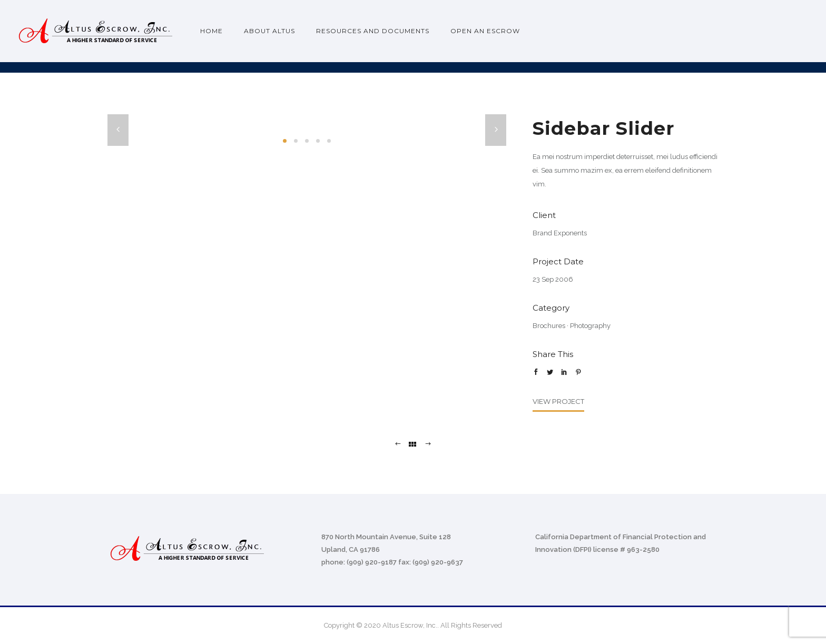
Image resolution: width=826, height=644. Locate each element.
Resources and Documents (373, 31)
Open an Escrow (485, 31)
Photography (590, 326)
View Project (558, 401)
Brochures (549, 326)
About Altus (269, 31)
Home (212, 31)
